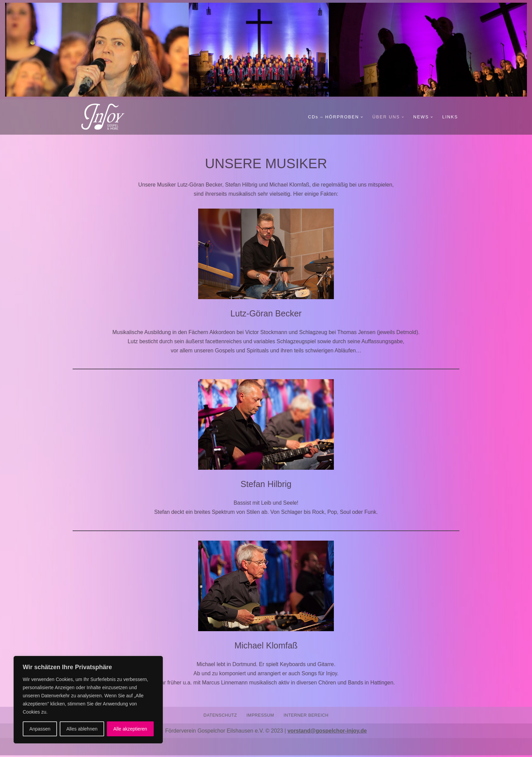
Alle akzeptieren (130, 729)
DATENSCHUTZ (220, 716)
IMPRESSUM (260, 716)
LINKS (450, 117)
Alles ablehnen (82, 729)
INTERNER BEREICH (306, 716)
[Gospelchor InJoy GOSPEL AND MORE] (107, 117)
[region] (88, 700)
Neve (79, 748)
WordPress (141, 748)
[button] (361, 117)
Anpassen (40, 729)
